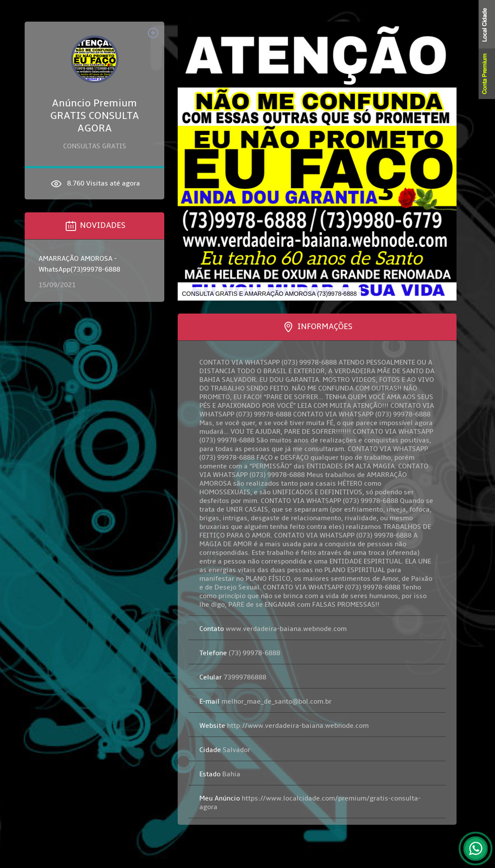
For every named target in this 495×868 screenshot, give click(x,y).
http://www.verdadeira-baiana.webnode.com (284, 726)
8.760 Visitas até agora (95, 184)
